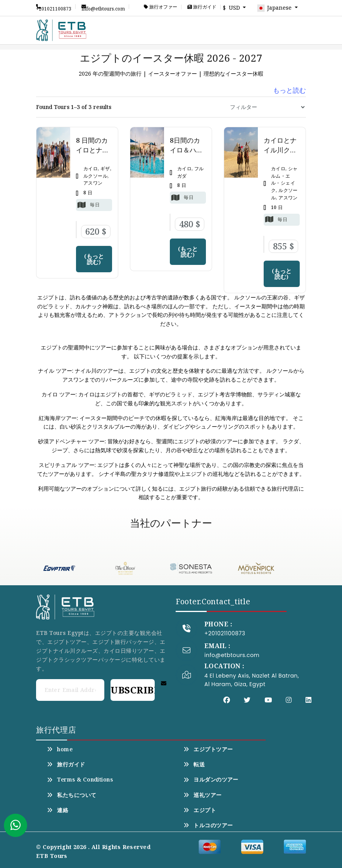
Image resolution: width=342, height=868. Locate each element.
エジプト (200, 810)
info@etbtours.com (103, 7)
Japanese (275, 8)
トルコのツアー (208, 825)
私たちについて (72, 795)
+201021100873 (54, 7)
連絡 (58, 810)
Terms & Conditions (80, 780)
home (60, 749)
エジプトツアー (208, 749)
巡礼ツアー (203, 795)
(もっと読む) (94, 259)
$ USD (232, 8)
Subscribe (133, 690)
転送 (194, 764)
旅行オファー (161, 7)
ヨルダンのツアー (211, 780)
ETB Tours (52, 856)
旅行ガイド (202, 7)
